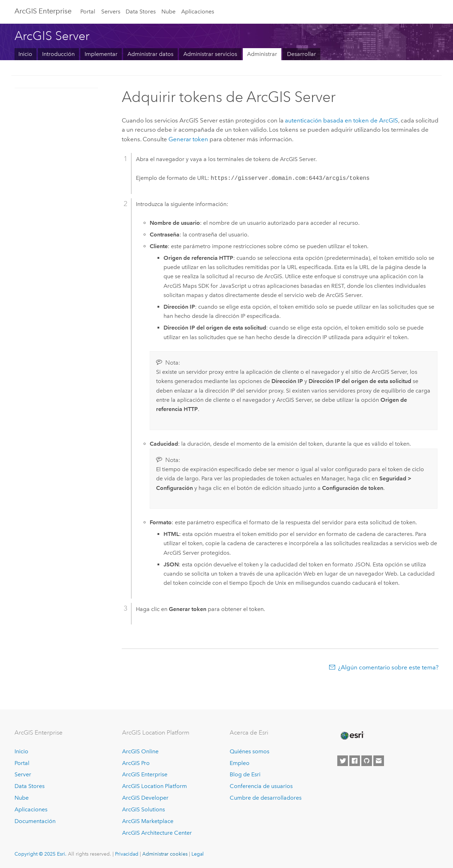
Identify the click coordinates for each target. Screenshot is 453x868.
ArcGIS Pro (136, 763)
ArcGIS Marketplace (148, 821)
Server (23, 774)
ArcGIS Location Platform (154, 786)
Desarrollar (302, 54)
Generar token (188, 139)
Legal (198, 854)
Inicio (25, 54)
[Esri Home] (352, 736)
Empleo (240, 763)
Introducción (58, 54)
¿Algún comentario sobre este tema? (388, 667)
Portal (88, 12)
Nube (168, 12)
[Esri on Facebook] (355, 761)
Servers (111, 12)
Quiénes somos (250, 751)
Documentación (35, 821)
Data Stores (141, 12)
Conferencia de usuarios (261, 786)
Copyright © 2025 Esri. (41, 854)
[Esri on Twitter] (343, 761)
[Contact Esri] (379, 761)
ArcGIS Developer (145, 798)
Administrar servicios (210, 54)
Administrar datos (150, 54)
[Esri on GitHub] (367, 761)
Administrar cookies (165, 854)
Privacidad (127, 854)
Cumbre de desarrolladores (266, 798)
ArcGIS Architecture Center (157, 833)
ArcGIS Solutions (144, 809)
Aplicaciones (198, 12)
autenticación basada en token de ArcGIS (342, 120)
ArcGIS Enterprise (43, 11)
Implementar (101, 54)
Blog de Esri (245, 774)
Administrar (262, 54)
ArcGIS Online (140, 751)
